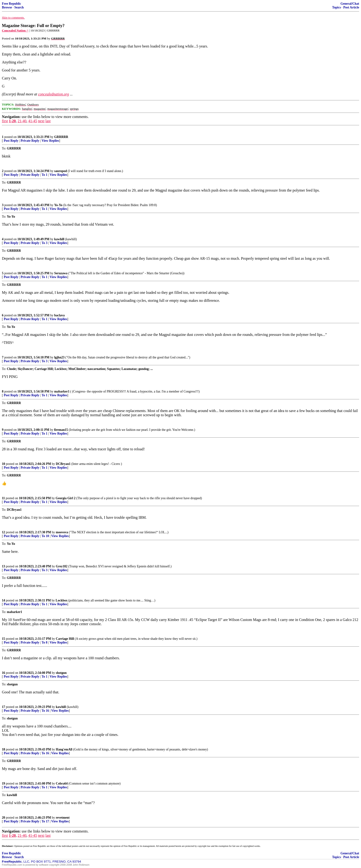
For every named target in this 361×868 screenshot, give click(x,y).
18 (4, 749)
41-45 (33, 121)
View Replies (50, 141)
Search (19, 7)
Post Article (351, 7)
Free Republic (12, 4)
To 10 (45, 536)
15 (4, 639)
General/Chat (350, 4)
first (5, 121)
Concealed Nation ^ (15, 30)
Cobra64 (62, 784)
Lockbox (62, 600)
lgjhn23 (59, 357)
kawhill (59, 239)
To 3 (45, 243)
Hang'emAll (64, 749)
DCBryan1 (63, 464)
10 (4, 464)
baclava (60, 315)
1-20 (12, 121)
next (41, 121)
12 (4, 532)
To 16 (45, 711)
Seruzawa (61, 273)
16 (4, 673)
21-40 (22, 121)
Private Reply (30, 141)
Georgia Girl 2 (66, 498)
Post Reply (11, 141)
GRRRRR (61, 137)
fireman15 (61, 430)
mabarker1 (62, 391)
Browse (7, 7)
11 (3, 498)
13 (4, 566)
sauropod (61, 171)
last (48, 121)
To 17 (45, 821)
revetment (63, 818)
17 (4, 707)
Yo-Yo (58, 205)
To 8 (45, 642)
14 (4, 600)
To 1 (45, 175)
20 (4, 818)
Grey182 (62, 566)
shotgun (61, 673)
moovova (62, 532)
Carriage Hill (65, 639)
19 (4, 784)
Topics (336, 7)
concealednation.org (53, 94)
